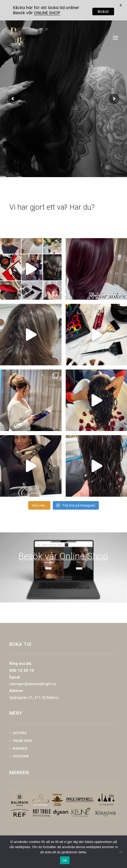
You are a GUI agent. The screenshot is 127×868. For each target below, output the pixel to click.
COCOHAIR (21, 756)
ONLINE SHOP (47, 13)
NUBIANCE (20, 749)
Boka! (103, 12)
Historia (20, 733)
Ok (65, 860)
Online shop (23, 741)
